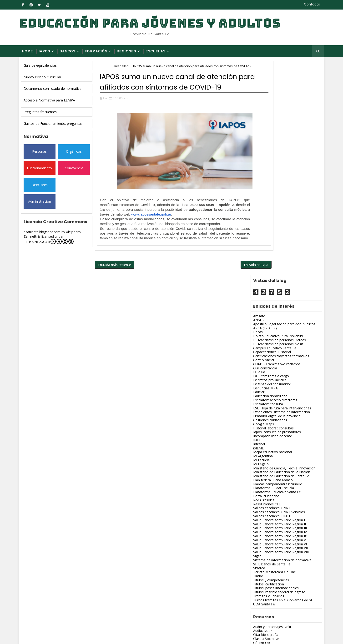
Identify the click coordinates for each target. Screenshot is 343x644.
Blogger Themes (104, 637)
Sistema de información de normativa (278, 349)
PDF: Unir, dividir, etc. (265, 524)
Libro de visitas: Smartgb (268, 500)
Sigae (253, 345)
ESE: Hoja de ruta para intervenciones (278, 197)
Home (31, 53)
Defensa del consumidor (268, 173)
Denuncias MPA (261, 177)
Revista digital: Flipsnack (268, 536)
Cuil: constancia (261, 157)
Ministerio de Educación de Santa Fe (277, 265)
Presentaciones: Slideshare (270, 532)
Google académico (264, 464)
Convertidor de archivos (267, 440)
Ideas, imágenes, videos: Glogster (275, 468)
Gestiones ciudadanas (266, 209)
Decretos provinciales (266, 169)
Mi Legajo (257, 253)
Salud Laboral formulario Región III (276, 317)
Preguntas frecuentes (44, 115)
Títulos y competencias (267, 369)
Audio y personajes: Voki (268, 416)
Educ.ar (255, 181)
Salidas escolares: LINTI (267, 305)
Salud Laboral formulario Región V (275, 329)
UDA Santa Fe (260, 393)
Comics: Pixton (261, 436)
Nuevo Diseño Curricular (46, 80)
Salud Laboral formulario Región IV (276, 321)
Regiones (130, 53)
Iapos (48, 53)
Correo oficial (260, 149)
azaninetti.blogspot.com (46, 235)
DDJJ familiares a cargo (267, 165)
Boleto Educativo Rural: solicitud (274, 125)
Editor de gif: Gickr (263, 460)
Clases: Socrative (262, 428)
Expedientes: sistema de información (277, 201)
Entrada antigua (227, 290)
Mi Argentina (259, 245)
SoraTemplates (53, 637)
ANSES (254, 109)
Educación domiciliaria (266, 185)
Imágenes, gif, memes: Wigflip (272, 476)
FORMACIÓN (99, 53)
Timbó (254, 365)
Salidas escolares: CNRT (268, 297)
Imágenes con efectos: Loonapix (274, 472)
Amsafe (255, 105)
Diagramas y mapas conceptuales (275, 448)
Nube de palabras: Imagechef (272, 516)
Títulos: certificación (265, 373)
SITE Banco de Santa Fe (268, 353)
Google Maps (260, 213)
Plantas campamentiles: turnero (274, 273)
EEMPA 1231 (259, 571)
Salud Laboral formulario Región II (275, 313)
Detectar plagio (261, 444)
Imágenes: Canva (262, 484)
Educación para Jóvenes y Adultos (153, 24)
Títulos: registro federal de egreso (275, 381)
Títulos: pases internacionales (272, 377)
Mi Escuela (257, 249)
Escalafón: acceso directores (271, 189)
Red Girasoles (260, 289)
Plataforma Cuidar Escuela (270, 277)
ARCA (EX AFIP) (261, 117)
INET (253, 229)
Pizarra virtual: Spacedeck (269, 528)
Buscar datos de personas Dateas (275, 129)
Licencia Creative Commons (271, 504)
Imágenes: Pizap (262, 492)
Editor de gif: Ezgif (263, 456)
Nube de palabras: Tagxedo (270, 520)
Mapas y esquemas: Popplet (271, 508)
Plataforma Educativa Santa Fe (273, 281)
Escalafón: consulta (264, 193)
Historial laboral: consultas (269, 217)
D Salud (255, 161)
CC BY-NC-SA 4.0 (53, 245)
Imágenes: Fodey (262, 488)
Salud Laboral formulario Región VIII (277, 341)
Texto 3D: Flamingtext (266, 544)
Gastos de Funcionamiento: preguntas (57, 127)
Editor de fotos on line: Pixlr (270, 452)
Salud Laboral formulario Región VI (276, 333)
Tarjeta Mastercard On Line (270, 361)
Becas (254, 121)
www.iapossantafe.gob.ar (155, 239)
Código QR (257, 432)
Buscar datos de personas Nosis (274, 133)
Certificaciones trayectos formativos (277, 145)
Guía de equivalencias (44, 68)
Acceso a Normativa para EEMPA (53, 103)
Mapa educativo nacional (268, 241)
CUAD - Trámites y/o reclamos (273, 153)
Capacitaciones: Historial (268, 141)
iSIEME (254, 237)
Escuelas (159, 53)
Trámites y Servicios (265, 385)
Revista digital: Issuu (265, 540)
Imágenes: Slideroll (264, 496)
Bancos (71, 53)
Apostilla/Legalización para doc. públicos (280, 113)
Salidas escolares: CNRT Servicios (275, 301)
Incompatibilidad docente (269, 225)
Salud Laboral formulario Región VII (276, 337)
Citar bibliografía (262, 424)
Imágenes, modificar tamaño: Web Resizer (282, 480)
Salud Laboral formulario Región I (275, 309)
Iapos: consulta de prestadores (273, 221)
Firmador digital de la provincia (273, 205)
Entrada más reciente (119, 290)
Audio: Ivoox (259, 420)
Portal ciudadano (262, 285)
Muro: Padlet (259, 512)
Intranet (255, 233)
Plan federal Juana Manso (269, 269)
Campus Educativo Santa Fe (271, 137)
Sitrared (255, 357)
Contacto (308, 4)
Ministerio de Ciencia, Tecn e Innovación (280, 257)
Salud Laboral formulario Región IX (276, 325)
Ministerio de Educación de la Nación (278, 261)
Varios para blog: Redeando (270, 548)
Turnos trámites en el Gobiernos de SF (279, 389)
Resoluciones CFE (263, 293)
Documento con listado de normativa (57, 92)
